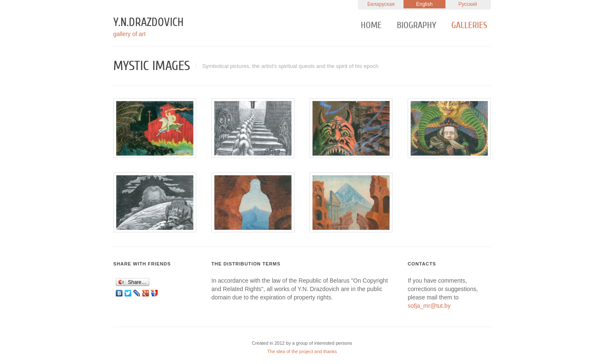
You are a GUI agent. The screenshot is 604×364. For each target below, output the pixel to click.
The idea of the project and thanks (302, 351)
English (424, 4)
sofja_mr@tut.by (429, 306)
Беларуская (381, 4)
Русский (468, 4)
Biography (417, 25)
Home (371, 25)
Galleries (469, 25)
